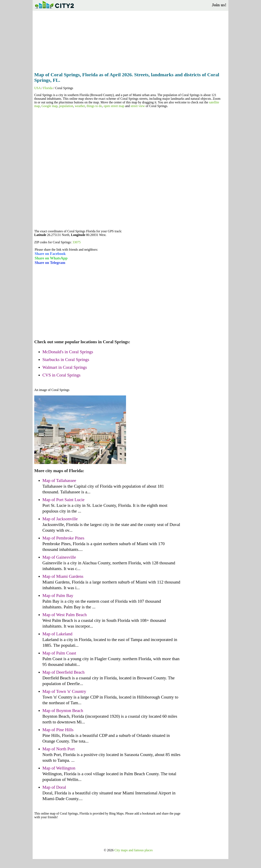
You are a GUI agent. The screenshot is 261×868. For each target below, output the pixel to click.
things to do (94, 106)
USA (37, 88)
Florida (48, 88)
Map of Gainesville (59, 557)
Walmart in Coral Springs (65, 367)
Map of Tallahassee (59, 480)
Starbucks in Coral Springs (66, 360)
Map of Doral (54, 787)
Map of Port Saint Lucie (63, 500)
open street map (114, 106)
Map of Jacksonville (60, 519)
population (66, 106)
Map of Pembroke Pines (63, 538)
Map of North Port (59, 749)
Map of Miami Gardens (63, 576)
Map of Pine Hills (58, 730)
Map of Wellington (59, 768)
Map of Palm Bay (58, 596)
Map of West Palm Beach (65, 615)
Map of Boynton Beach (63, 711)
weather (80, 106)
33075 (76, 242)
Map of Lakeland (57, 634)
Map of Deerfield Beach (64, 672)
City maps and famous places (134, 850)
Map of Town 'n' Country (64, 691)
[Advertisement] (130, 40)
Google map (50, 106)
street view (138, 106)
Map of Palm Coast (59, 653)
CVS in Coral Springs (61, 375)
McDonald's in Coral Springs (68, 352)
